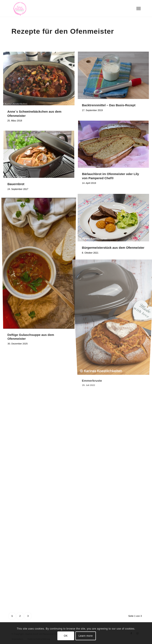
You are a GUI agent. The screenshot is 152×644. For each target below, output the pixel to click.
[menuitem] (138, 9)
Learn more (86, 636)
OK (66, 636)
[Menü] (138, 9)
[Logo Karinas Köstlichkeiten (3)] (63, 8)
